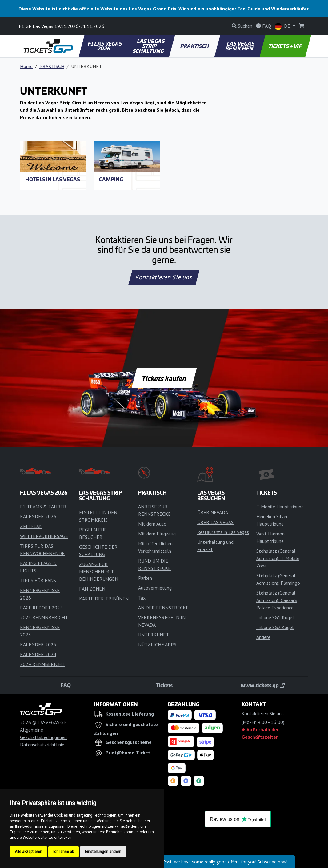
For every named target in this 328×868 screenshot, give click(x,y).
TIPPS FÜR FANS (38, 580)
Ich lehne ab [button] (64, 852)
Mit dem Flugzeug (157, 534)
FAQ (66, 685)
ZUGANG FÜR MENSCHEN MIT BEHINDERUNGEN (99, 571)
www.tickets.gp (263, 685)
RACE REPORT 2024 (41, 608)
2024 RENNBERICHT (42, 664)
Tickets (164, 685)
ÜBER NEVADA (213, 512)
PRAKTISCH (195, 46)
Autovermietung (155, 588)
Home (26, 66)
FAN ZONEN (92, 589)
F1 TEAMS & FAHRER (43, 507)
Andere (263, 637)
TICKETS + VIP (285, 46)
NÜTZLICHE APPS (157, 644)
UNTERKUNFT (154, 635)
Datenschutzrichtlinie (42, 745)
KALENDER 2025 (38, 644)
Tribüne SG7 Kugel (275, 627)
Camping (111, 179)
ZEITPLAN (31, 526)
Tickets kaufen (164, 378)
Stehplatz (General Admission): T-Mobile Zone (278, 558)
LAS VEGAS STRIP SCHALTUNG (149, 46)
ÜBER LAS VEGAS (215, 522)
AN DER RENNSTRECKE (163, 608)
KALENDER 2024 (38, 654)
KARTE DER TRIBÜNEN (104, 599)
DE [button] (283, 26)
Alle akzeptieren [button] (28, 852)
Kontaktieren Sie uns (164, 277)
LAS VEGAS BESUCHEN (240, 46)
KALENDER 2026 (38, 516)
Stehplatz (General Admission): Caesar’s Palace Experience (277, 600)
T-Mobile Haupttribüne (280, 507)
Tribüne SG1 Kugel (275, 617)
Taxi (142, 598)
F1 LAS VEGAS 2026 (105, 46)
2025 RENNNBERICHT (44, 617)
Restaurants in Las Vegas (223, 532)
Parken (145, 578)
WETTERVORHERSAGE (44, 536)
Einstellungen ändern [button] (103, 852)
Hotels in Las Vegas (53, 179)
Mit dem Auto (152, 524)
